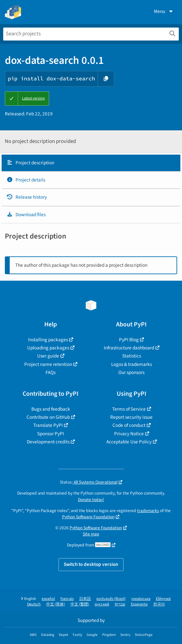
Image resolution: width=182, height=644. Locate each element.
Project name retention (48, 364)
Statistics (132, 356)
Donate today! (91, 500)
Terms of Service (129, 409)
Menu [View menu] (164, 11)
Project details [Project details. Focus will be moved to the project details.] (26, 180)
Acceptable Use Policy (129, 442)
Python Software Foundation (88, 517)
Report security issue (131, 417)
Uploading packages (48, 348)
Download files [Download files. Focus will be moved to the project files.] (26, 215)
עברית (120, 604)
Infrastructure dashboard (129, 348)
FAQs (51, 372)
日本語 (85, 599)
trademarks (148, 511)
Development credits (48, 442)
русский (102, 604)
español (48, 599)
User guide (48, 356)
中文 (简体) (56, 604)
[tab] (91, 163)
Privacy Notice (129, 434)
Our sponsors (131, 372)
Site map (91, 534)
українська (141, 599)
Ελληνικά (163, 599)
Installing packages (48, 340)
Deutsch (34, 604)
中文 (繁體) (80, 604)
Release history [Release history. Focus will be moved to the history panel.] (27, 197)
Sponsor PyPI (51, 434)
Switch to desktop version (91, 564)
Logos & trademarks (132, 364)
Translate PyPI (48, 425)
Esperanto (139, 604)
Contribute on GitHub (48, 417)
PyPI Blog (129, 340)
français (67, 599)
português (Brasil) (111, 599)
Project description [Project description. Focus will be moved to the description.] (30, 163)
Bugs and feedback (51, 409)
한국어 (159, 604)
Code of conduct (129, 425)
